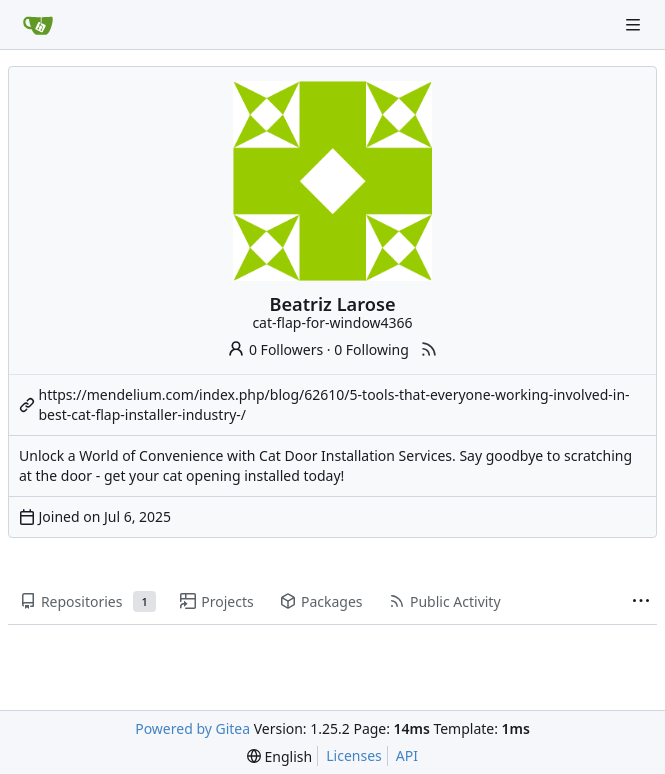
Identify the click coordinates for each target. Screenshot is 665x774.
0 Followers (275, 349)
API (407, 755)
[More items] (641, 602)
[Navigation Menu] (635, 24)
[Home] (38, 25)
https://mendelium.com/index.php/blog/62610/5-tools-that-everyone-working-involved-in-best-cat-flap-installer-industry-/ (334, 404)
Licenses (354, 755)
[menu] (279, 756)
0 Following (371, 349)
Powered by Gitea (192, 728)
